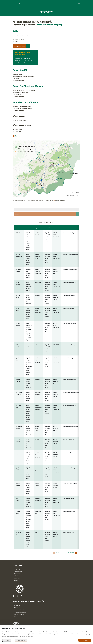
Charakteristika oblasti (19, 571)
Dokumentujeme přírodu (19, 614)
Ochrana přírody (17, 574)
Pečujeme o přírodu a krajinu (20, 612)
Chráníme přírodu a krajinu (19, 610)
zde (54, 200)
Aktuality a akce (17, 578)
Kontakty (16, 580)
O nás (15, 617)
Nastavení (7, 640)
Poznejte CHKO (17, 569)
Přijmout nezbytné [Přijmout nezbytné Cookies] (21, 640)
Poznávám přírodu (18, 605)
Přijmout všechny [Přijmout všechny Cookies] (85, 640)
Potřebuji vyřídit (17, 576)
